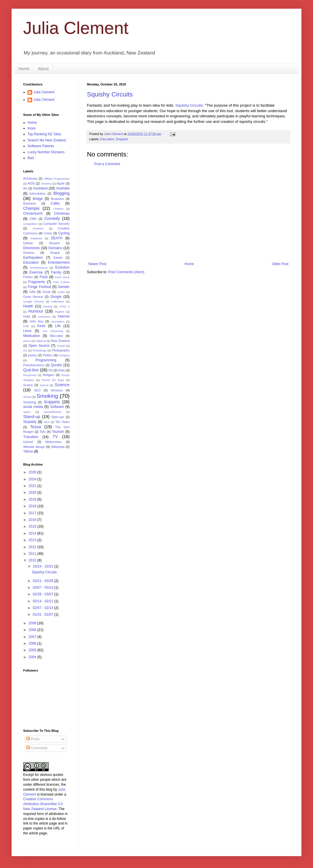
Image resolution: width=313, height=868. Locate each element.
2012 (33, 547)
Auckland (40, 188)
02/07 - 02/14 (43, 608)
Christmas (62, 214)
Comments (37, 748)
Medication (32, 336)
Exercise (36, 272)
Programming (46, 360)
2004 (33, 657)
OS (25, 350)
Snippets (122, 139)
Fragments (37, 282)
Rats (61, 370)
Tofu (43, 432)
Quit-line (31, 370)
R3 (51, 370)
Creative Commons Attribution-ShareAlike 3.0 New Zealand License (43, 804)
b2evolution (38, 194)
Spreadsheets (53, 412)
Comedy (52, 218)
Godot (61, 292)
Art (25, 188)
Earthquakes (33, 258)
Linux (27, 331)
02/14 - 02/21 (43, 601)
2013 (33, 540)
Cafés (55, 203)
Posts (33, 739)
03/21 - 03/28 (43, 581)
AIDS (31, 183)
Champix (31, 208)
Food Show (62, 277)
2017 (33, 513)
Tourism (58, 432)
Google (56, 297)
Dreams (29, 253)
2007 (33, 637)
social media (33, 407)
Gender (64, 287)
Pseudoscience (34, 365)
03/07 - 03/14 (43, 588)
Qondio (56, 365)
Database (36, 238)
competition (30, 224)
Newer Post (97, 264)
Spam (27, 412)
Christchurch (33, 214)
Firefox (28, 277)
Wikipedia (58, 447)
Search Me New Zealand (47, 140)
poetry (32, 355)
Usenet (28, 442)
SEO (37, 390)
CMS (33, 219)
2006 (33, 643)
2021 (33, 486)
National (41, 341)
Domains (55, 248)
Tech (47, 422)
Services (57, 390)
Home (24, 69)
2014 (33, 533)
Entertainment (59, 262)
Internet (64, 316)
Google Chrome (34, 301)
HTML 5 (64, 306)
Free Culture (61, 282)
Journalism (58, 321)
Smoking (47, 396)
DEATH (57, 238)
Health (28, 306)
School (44, 385)
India (27, 316)
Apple (61, 183)
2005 (33, 650)
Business (30, 203)
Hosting (48, 306)
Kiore (32, 128)
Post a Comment (107, 164)
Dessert (54, 243)
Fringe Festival (39, 287)
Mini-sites (57, 336)
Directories (31, 248)
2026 (33, 472)
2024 (33, 479)
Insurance (44, 317)
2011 (33, 554)
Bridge (38, 199)
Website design (34, 447)
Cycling (64, 233)
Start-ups (58, 417)
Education (107, 139)
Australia (63, 188)
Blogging (61, 193)
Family (56, 272)
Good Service (33, 297)
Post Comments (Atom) (126, 272)
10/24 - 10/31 (43, 566)
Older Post (280, 264)
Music (27, 341)
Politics (48, 355)
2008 (33, 630)
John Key (36, 321)
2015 (33, 526)
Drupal (55, 253)
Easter (58, 258)
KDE (26, 326)
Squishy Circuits (110, 94)
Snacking (30, 402)
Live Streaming (53, 331)
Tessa (36, 427)
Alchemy (46, 184)
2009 (33, 623)
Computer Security (56, 224)
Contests (38, 228)
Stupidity (30, 422)
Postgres (64, 355)
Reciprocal (30, 375)
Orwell (61, 346)
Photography (61, 350)
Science (62, 385)
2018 (33, 506)
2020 (33, 493)
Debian (28, 243)
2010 (33, 560)
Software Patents (41, 146)
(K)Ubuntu (30, 178)
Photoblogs (39, 350)
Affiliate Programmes (57, 179)
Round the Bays (53, 380)
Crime (48, 233)
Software (57, 407)
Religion (49, 375)
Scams (28, 385)
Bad (31, 158)
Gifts (32, 292)
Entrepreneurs (39, 268)
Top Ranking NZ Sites (44, 134)
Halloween (58, 301)
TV (55, 437)
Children (58, 209)
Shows (27, 397)
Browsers (58, 199)
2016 (33, 520)
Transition (31, 437)
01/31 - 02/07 (43, 614)
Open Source (39, 346)
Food (43, 277)
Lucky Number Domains (46, 152)
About (43, 69)
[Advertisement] (188, 214)
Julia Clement (76, 28)
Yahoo (28, 451)
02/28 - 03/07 (43, 594)
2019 (33, 499)
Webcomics (54, 442)
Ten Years (62, 422)
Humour (36, 311)
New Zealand (60, 341)
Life (58, 326)
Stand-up (32, 417)
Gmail (46, 292)
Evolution (62, 267)
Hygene (60, 312)
